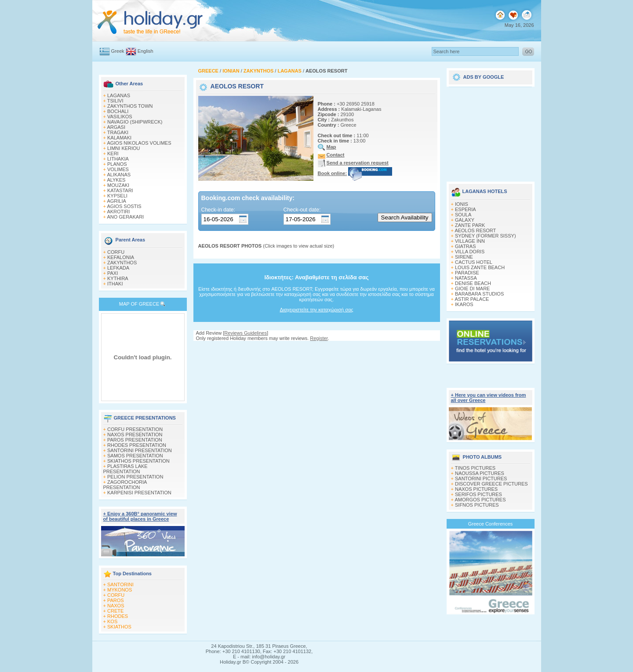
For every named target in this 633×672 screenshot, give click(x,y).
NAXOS (116, 606)
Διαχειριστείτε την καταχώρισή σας (316, 310)
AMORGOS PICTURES (480, 500)
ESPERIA (466, 209)
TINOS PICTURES (475, 468)
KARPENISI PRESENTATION (139, 493)
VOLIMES (118, 169)
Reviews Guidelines (246, 333)
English (146, 51)
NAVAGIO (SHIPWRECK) (135, 122)
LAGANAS (119, 95)
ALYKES (116, 180)
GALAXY (465, 220)
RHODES (118, 616)
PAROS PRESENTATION (135, 440)
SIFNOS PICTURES (477, 505)
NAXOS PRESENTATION (135, 435)
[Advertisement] (491, 131)
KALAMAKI (119, 138)
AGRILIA (116, 201)
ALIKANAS (119, 175)
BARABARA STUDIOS (479, 294)
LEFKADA (118, 268)
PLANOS (117, 164)
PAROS (116, 600)
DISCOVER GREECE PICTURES (491, 484)
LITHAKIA (118, 159)
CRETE (115, 611)
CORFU (116, 252)
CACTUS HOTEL (474, 262)
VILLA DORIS (470, 252)
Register (319, 338)
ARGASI (116, 127)
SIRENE (464, 257)
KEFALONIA (121, 257)
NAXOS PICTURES (476, 489)
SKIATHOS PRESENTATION (138, 461)
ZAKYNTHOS (122, 263)
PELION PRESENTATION (135, 477)
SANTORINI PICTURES (481, 478)
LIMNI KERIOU (124, 148)
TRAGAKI (118, 132)
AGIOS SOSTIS (124, 206)
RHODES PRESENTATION (137, 445)
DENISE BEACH (473, 283)
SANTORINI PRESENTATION (140, 450)
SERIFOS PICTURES (478, 494)
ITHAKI (115, 284)
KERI (113, 153)
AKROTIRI (118, 212)
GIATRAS (465, 246)
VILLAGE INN (470, 241)
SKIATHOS (119, 627)
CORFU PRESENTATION (135, 429)
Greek (118, 51)
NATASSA (466, 278)
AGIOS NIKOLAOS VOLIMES (139, 143)
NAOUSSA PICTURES (480, 473)
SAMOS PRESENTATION (135, 456)
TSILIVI (115, 101)
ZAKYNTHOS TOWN (130, 106)
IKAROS (464, 304)
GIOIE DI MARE (472, 289)
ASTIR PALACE (472, 299)
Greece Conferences (491, 524)
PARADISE (467, 273)
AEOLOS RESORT (475, 230)
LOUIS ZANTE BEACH (480, 267)
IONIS (462, 204)
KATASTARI (120, 190)
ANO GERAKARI (125, 217)
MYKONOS (120, 590)
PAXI (113, 273)
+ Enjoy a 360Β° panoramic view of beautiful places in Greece (140, 516)
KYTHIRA (118, 278)
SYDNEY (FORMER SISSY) (486, 236)
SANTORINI (120, 584)
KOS (112, 621)
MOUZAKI (118, 185)
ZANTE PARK (470, 225)
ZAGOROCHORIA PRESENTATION (125, 485)
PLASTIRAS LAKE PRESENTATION (126, 469)
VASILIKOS (120, 117)
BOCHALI (118, 111)
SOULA (463, 215)
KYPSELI (117, 196)
